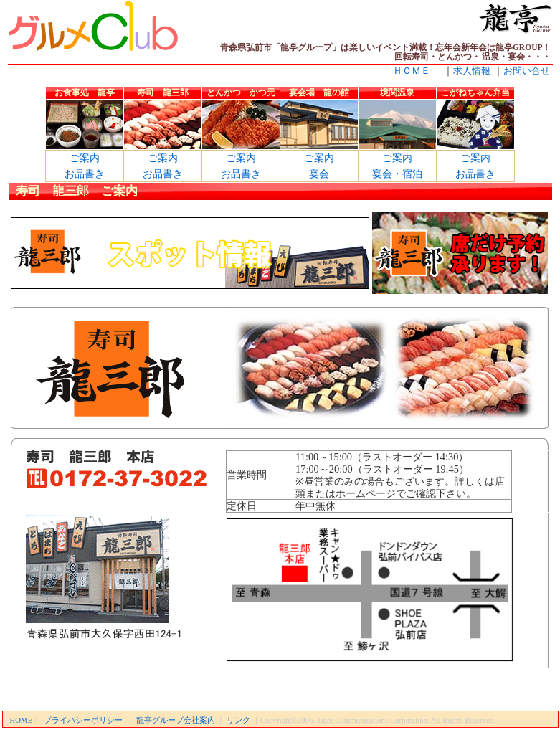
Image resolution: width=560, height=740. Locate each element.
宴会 (319, 174)
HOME (22, 720)
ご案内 (85, 158)
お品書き (85, 174)
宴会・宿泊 (397, 174)
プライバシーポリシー (83, 720)
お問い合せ (527, 71)
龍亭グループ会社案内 (176, 720)
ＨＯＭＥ (412, 71)
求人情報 (472, 71)
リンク (238, 720)
